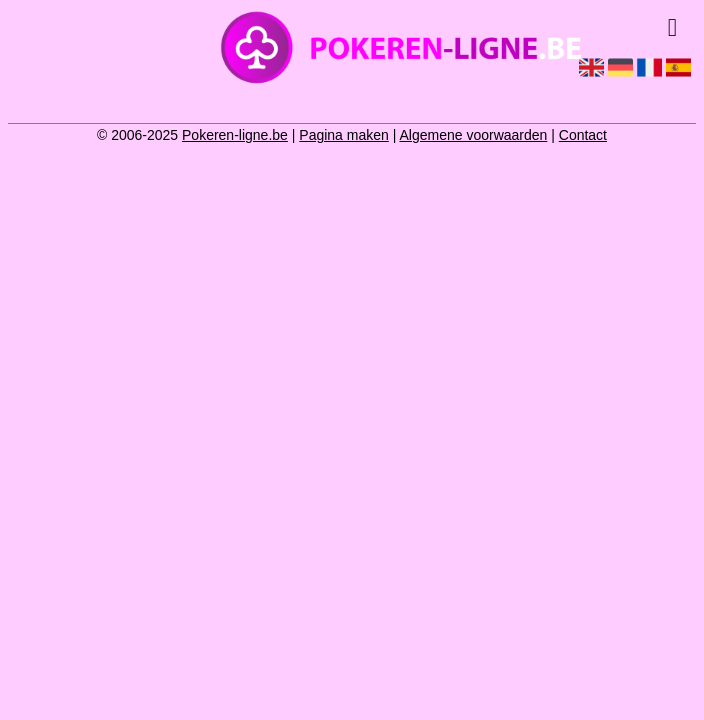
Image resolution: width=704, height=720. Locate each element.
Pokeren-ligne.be (235, 135)
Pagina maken (344, 135)
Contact (583, 135)
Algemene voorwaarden (473, 135)
